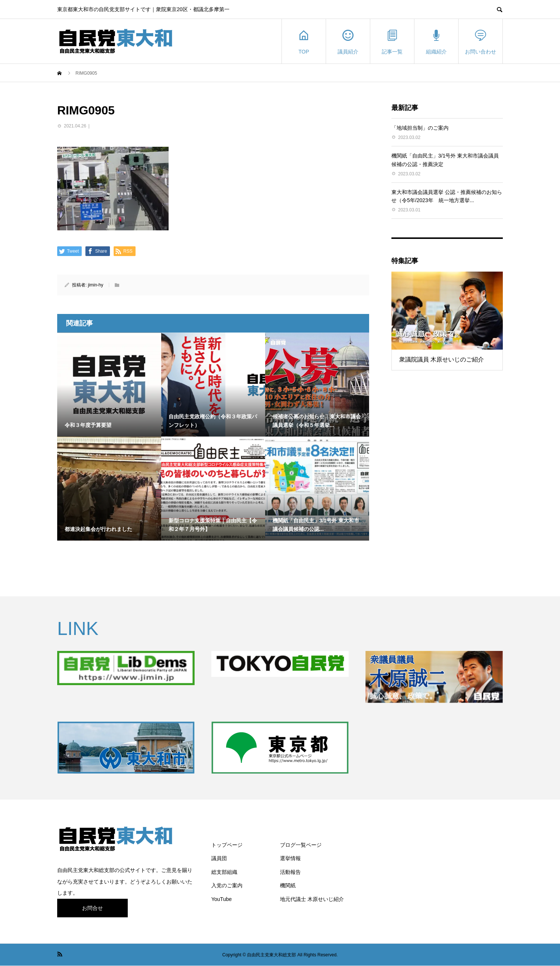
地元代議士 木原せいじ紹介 (312, 899)
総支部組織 (224, 872)
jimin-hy (96, 285)
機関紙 (288, 885)
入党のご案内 (227, 885)
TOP (304, 41)
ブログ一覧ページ (301, 845)
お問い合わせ (481, 41)
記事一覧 (392, 41)
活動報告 (290, 872)
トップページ (227, 845)
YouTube (222, 899)
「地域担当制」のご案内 (420, 128)
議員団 (219, 858)
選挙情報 (290, 858)
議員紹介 (348, 41)
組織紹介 (436, 41)
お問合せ (92, 908)
